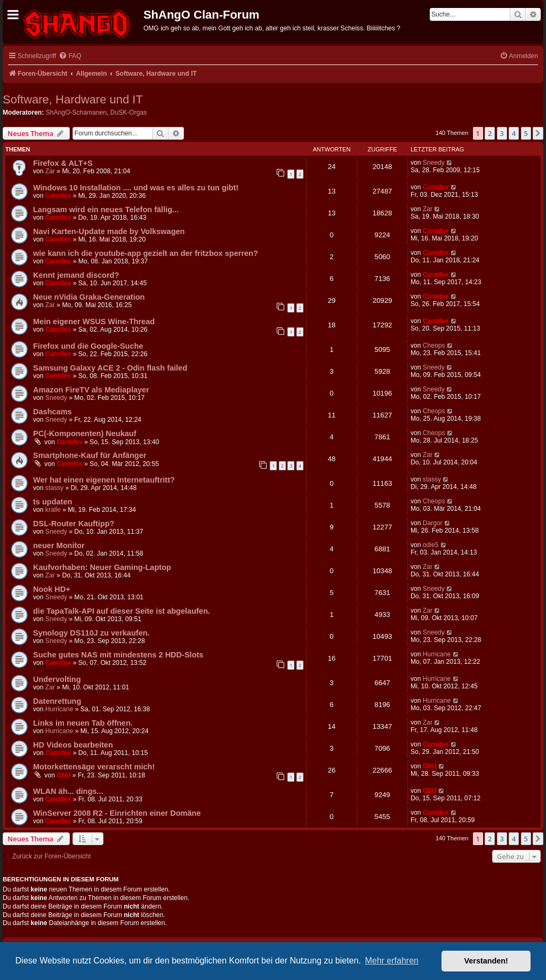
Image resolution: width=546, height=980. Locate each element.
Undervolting (57, 679)
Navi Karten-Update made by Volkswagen (109, 231)
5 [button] (526, 133)
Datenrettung (57, 701)
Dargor (433, 523)
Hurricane (437, 654)
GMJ (63, 775)
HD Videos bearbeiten (73, 745)
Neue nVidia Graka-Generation (89, 297)
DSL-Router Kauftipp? (74, 524)
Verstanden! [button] (486, 961)
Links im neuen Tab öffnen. (83, 723)
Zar (50, 171)
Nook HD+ (52, 589)
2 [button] (490, 133)
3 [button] (502, 133)
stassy (54, 488)
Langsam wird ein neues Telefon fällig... (106, 210)
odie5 (431, 545)
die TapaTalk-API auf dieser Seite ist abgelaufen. (122, 611)
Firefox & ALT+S (63, 163)
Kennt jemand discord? (76, 275)
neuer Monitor (59, 545)
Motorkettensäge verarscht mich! (94, 767)
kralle (53, 510)
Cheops (434, 346)
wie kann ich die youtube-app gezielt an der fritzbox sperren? (146, 253)
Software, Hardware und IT (73, 99)
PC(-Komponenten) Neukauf (85, 433)
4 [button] (514, 133)
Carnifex (58, 196)
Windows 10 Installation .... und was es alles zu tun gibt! (136, 188)
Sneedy (434, 163)
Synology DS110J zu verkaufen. (91, 633)
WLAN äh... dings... (68, 791)
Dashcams (53, 412)
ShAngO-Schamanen (76, 113)
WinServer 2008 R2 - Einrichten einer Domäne (117, 813)
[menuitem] (70, 56)
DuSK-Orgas (129, 113)
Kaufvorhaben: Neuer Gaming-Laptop (102, 567)
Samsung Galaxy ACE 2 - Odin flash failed (110, 368)
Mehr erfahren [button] (392, 961)
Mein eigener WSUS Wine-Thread (94, 322)
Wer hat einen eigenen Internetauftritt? (104, 480)
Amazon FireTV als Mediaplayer (91, 390)
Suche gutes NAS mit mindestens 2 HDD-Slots (118, 655)
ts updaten (53, 502)
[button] (538, 133)
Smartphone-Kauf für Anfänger (90, 455)
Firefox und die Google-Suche (88, 346)
